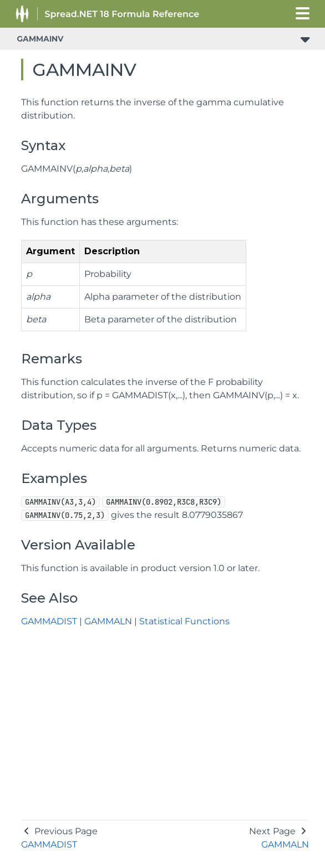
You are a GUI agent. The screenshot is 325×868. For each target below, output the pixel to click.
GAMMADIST (49, 621)
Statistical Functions (184, 621)
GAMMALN (108, 621)
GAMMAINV (40, 39)
